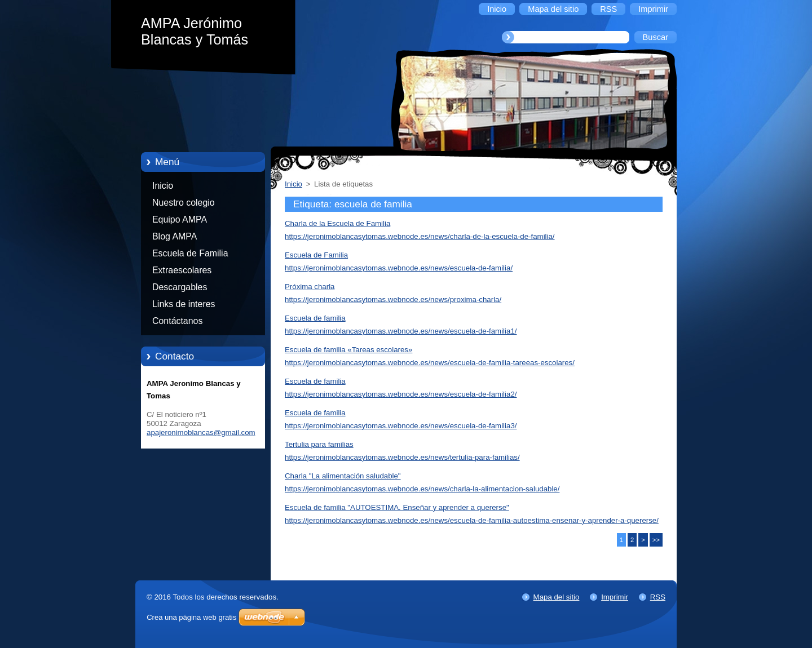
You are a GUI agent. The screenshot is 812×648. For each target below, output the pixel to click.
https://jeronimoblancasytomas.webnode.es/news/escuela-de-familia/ (399, 268)
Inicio (163, 186)
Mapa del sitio (557, 597)
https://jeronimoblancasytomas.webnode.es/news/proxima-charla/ (393, 299)
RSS (658, 597)
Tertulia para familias (319, 444)
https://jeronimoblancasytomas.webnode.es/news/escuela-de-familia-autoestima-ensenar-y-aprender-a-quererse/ (472, 520)
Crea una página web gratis (191, 617)
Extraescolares (182, 270)
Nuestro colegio (184, 203)
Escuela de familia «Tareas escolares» (348, 350)
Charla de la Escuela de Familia (337, 223)
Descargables (180, 287)
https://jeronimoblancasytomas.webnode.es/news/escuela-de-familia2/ (401, 394)
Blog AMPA (175, 236)
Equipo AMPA (180, 219)
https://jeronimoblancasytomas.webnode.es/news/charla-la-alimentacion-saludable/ (422, 489)
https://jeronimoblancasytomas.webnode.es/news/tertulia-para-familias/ (402, 457)
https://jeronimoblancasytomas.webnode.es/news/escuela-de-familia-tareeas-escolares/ (430, 363)
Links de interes (184, 304)
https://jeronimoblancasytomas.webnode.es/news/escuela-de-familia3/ (401, 426)
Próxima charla (310, 287)
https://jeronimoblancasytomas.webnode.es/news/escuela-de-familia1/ (401, 331)
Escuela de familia (315, 318)
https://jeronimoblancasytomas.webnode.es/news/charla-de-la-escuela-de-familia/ (420, 236)
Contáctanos (177, 321)
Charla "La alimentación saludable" (343, 476)
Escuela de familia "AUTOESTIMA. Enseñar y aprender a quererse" (397, 507)
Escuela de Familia (190, 253)
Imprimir (615, 597)
